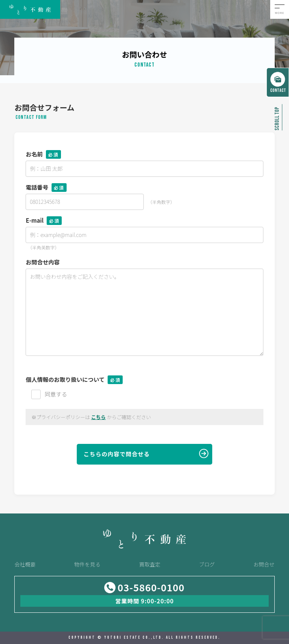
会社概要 (25, 564)
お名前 (43, 154)
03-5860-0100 (151, 587)
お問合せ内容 (43, 262)
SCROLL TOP (277, 119)
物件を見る (87, 564)
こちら (98, 417)
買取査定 (150, 564)
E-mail (44, 220)
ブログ (207, 564)
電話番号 (46, 187)
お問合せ (264, 564)
